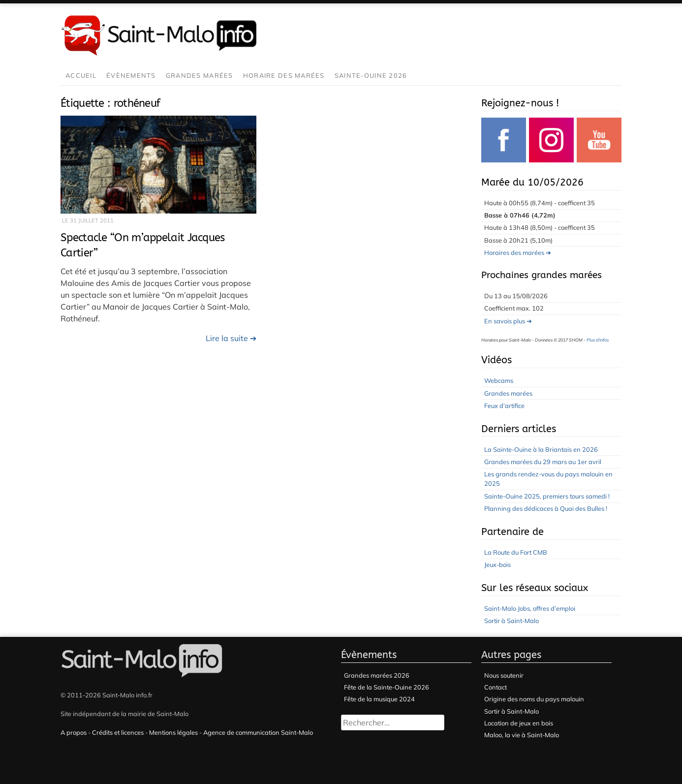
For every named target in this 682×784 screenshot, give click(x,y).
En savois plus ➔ (508, 321)
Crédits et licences (118, 732)
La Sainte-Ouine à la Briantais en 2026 (541, 449)
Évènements (131, 75)
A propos (74, 732)
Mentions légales (173, 732)
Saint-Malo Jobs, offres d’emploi (530, 608)
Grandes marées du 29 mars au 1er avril (543, 462)
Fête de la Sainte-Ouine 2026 (387, 687)
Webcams (499, 380)
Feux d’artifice (504, 406)
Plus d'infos (598, 340)
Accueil (81, 75)
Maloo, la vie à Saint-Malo (522, 735)
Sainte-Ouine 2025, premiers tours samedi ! (547, 496)
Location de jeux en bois (519, 723)
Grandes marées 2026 (377, 675)
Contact (496, 687)
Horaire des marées (284, 75)
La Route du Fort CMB (516, 552)
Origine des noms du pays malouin (534, 699)
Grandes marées (200, 75)
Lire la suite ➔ (231, 338)
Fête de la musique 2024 (379, 699)
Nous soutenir (504, 675)
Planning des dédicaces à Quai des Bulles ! (546, 508)
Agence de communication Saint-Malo (258, 732)
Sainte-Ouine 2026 (371, 75)
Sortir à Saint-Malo (511, 621)
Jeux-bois (497, 564)
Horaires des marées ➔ (518, 252)
